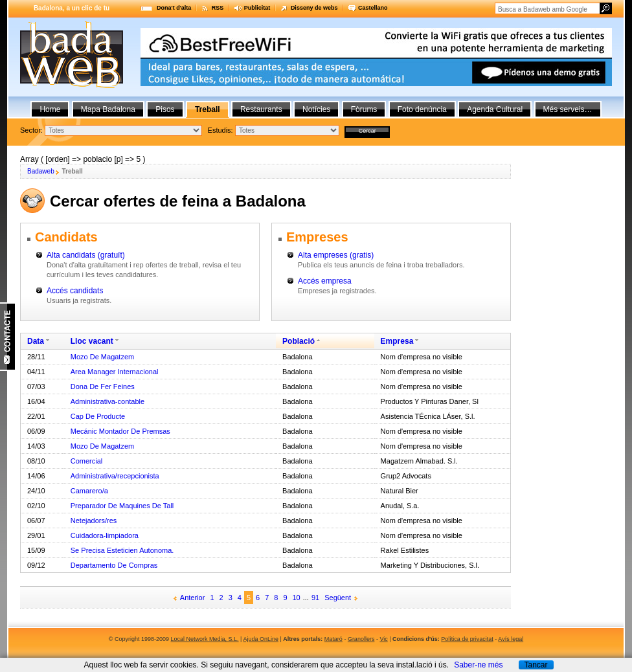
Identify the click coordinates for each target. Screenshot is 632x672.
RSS (218, 8)
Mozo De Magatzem (102, 357)
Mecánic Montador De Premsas (120, 431)
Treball (208, 109)
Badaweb (41, 171)
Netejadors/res (94, 521)
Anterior (193, 598)
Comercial (87, 461)
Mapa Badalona (108, 109)
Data (36, 341)
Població (299, 341)
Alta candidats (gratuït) (86, 255)
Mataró (333, 639)
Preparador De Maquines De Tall (122, 506)
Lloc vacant (92, 341)
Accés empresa (325, 281)
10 (297, 598)
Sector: (31, 130)
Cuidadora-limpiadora (105, 535)
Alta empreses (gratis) (336, 255)
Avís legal (511, 639)
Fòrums (364, 109)
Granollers (361, 639)
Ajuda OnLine (261, 639)
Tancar (536, 665)
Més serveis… (568, 109)
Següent (338, 598)
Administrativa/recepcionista (115, 476)
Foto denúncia (422, 109)
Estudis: (220, 130)
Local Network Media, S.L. (205, 639)
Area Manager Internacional (115, 372)
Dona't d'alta (174, 8)
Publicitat (257, 8)
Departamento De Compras (114, 565)
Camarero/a (89, 491)
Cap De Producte (98, 416)
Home (50, 109)
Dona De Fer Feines (103, 386)
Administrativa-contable (107, 401)
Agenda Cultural (495, 109)
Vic (383, 639)
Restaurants (261, 109)
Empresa (397, 341)
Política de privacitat (467, 639)
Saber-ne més (478, 665)
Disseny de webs (314, 8)
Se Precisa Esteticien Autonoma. (122, 550)
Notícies (316, 109)
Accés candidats (75, 291)
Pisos (165, 109)
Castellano (373, 8)
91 (315, 598)
